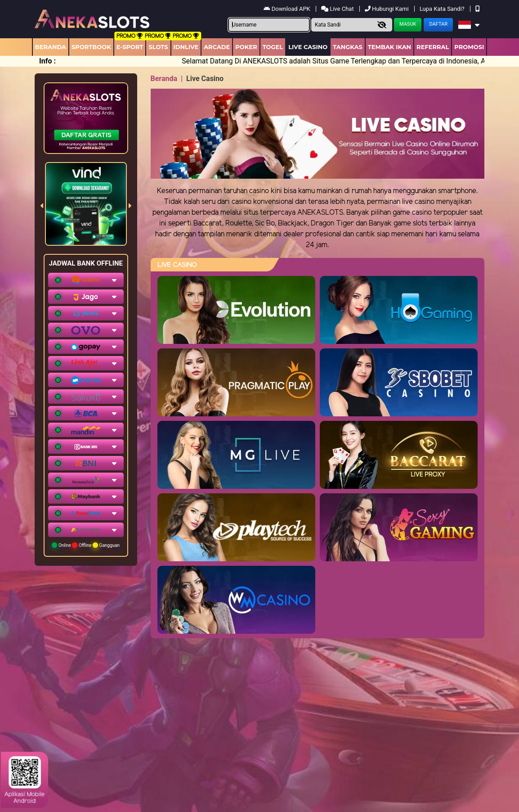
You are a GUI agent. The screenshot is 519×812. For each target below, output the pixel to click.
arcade (217, 47)
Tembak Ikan (389, 47)
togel (273, 47)
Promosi (469, 47)
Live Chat (338, 9)
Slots (158, 47)
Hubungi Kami (387, 9)
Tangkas (348, 47)
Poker (246, 47)
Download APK (288, 9)
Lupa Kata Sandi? (443, 9)
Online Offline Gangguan (86, 545)
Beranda (51, 47)
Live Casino (308, 47)
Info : (47, 61)
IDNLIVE (186, 47)
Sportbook (91, 47)
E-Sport (130, 47)
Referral (433, 47)
